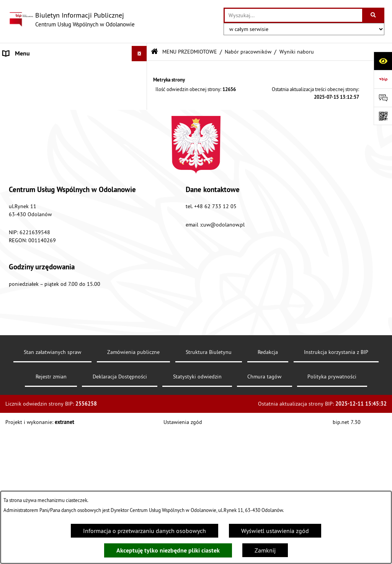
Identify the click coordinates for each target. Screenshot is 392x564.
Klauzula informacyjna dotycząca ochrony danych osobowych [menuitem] (67, 274)
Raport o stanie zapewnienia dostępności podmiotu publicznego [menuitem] (57, 235)
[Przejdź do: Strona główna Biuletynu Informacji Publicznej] (154, 52)
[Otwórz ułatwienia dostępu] (383, 61)
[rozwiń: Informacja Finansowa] (141, 125)
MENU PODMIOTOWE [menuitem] (31, 69)
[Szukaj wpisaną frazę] (374, 15)
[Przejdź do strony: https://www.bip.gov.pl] (383, 79)
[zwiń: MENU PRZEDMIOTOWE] (141, 84)
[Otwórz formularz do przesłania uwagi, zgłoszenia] (383, 98)
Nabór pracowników (248, 52)
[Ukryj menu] (139, 54)
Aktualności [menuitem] (18, 254)
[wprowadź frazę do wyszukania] (293, 15)
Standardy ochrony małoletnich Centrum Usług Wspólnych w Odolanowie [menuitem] (64, 210)
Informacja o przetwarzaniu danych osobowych (145, 531)
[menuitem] (73, 104)
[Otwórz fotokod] (383, 116)
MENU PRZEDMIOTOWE (190, 52)
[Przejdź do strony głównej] (71, 20)
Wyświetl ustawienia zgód (275, 531)
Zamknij (265, 550)
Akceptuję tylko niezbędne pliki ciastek (168, 550)
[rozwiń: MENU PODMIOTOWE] (141, 69)
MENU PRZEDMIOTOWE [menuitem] (34, 84)
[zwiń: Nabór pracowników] (141, 145)
